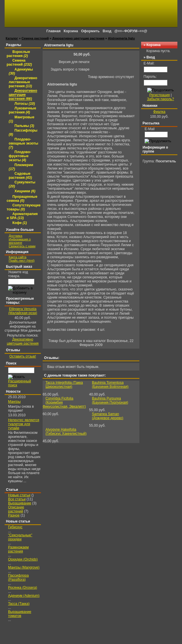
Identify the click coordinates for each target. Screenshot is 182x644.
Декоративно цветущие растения (78, 38)
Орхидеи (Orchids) (23, 559)
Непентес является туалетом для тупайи (24, 424)
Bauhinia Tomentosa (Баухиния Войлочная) (110, 385)
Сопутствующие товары (24, 207)
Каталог (12, 38)
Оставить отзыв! (23, 356)
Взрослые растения (18, 54)
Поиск (11, 363)
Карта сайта (17, 257)
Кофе (20, 223)
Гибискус (15, 527)
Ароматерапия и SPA (22, 216)
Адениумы (21, 71)
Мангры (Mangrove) (24, 567)
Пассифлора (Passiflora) (18, 577)
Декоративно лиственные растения (23, 82)
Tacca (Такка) (19, 604)
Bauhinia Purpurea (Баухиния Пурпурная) (110, 400)
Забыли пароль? (160, 99)
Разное (14, 515)
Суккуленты (22, 185)
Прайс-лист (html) (22, 261)
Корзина (153, 45)
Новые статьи (19, 495)
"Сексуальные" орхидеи (20, 537)
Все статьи (17, 499)
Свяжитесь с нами (22, 246)
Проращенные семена (22, 199)
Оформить (90, 31)
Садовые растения (20, 176)
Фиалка (159, 112)
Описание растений (16, 509)
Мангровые (21, 119)
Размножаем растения (18, 549)
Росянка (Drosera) (23, 588)
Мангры (14, 402)
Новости (13, 392)
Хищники (25, 191)
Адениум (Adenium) (24, 596)
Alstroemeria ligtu (122, 38)
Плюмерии (21, 167)
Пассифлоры (23, 133)
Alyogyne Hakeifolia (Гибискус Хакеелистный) (66, 432)
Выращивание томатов (20, 614)
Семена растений (35, 38)
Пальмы (24, 126)
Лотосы (25, 104)
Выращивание (20, 503)
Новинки (150, 106)
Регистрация (160, 95)
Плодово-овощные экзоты (23, 143)
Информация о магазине (20, 241)
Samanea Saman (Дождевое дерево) (108, 416)
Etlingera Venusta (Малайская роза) (23, 311)
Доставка (15, 236)
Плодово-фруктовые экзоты (20, 156)
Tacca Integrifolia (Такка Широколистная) (64, 385)
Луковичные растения (22, 111)
